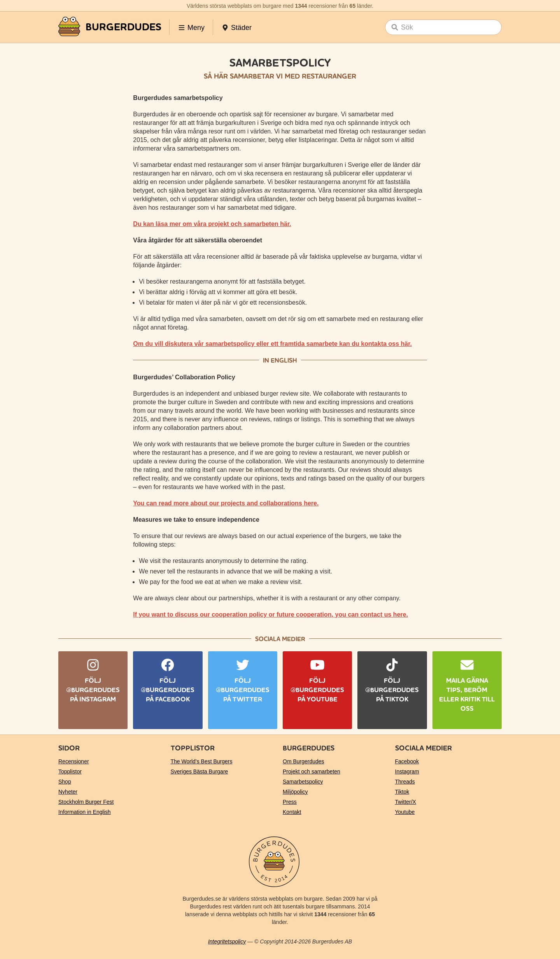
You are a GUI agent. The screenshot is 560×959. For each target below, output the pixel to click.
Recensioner (74, 761)
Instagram (407, 771)
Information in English (85, 812)
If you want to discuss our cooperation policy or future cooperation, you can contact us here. (270, 614)
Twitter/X (406, 802)
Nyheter (68, 792)
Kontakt (292, 812)
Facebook (407, 761)
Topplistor (70, 771)
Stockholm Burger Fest (86, 802)
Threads (405, 782)
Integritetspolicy (227, 941)
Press (290, 802)
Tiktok (402, 792)
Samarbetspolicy (303, 782)
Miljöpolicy (295, 792)
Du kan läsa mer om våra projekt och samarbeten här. (212, 224)
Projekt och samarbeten (311, 771)
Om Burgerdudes (304, 761)
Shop (65, 782)
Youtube (405, 812)
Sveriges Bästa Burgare (199, 771)
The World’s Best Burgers (202, 761)
